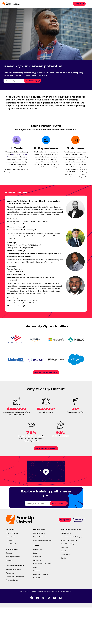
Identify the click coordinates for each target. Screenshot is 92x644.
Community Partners (41, 594)
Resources (37, 590)
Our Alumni (10, 560)
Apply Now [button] (65, 529)
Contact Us (37, 597)
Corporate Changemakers (15, 596)
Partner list (10, 592)
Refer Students (11, 563)
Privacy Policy (66, 574)
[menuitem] (19, 552)
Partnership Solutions (14, 589)
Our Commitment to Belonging (72, 556)
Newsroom (37, 576)
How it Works (11, 556)
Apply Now (79, 4)
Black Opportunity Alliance (43, 560)
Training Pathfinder (13, 576)
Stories (36, 572)
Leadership (37, 579)
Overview (9, 572)
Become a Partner (12, 599)
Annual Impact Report (68, 563)
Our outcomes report (45, 448)
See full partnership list (45, 372)
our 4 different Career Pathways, (17, 156)
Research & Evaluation (69, 560)
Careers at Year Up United (42, 583)
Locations (9, 579)
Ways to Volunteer (40, 556)
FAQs (35, 586)
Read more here (15, 227)
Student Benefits (12, 552)
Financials (64, 567)
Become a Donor (39, 552)
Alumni (63, 570)
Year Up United (66, 552)
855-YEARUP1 (24, 611)
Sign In (63, 577)
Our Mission (37, 569)
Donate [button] (78, 529)
